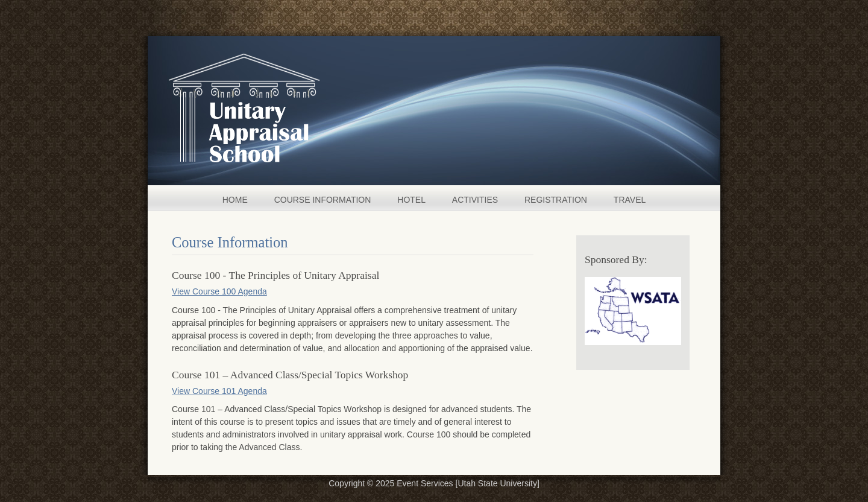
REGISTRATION (556, 200)
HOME (235, 200)
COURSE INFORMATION (323, 200)
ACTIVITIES (475, 200)
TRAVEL (630, 200)
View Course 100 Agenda (219, 291)
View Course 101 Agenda (219, 391)
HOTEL (411, 200)
